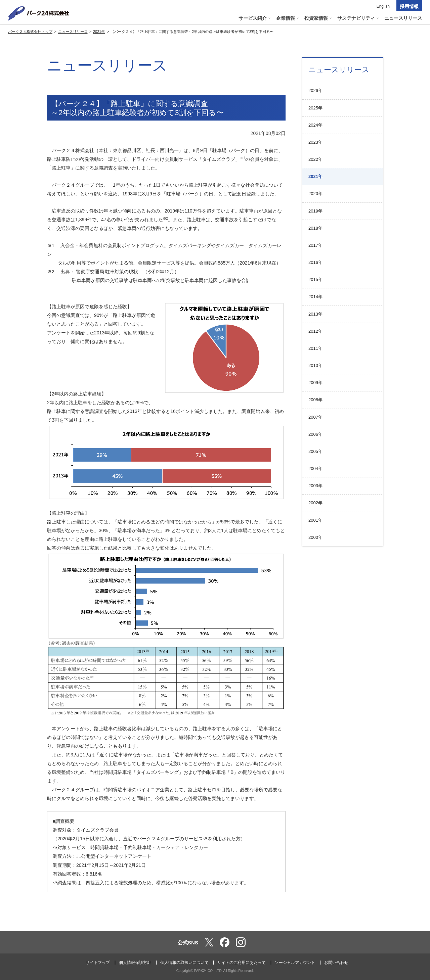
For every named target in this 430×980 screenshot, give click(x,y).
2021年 (315, 176)
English (383, 6)
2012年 (315, 331)
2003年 (315, 486)
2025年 (315, 108)
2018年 (315, 228)
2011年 (315, 348)
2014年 (315, 297)
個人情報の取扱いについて (184, 963)
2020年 (315, 194)
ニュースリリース (339, 70)
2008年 (315, 400)
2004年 (315, 469)
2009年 (315, 383)
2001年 (315, 520)
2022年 (315, 159)
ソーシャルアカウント (295, 963)
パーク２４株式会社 (39, 13)
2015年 (315, 279)
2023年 (315, 142)
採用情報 (409, 6)
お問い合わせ (336, 963)
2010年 (315, 365)
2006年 (315, 434)
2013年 (315, 314)
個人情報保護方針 (135, 963)
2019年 (315, 211)
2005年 (315, 451)
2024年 (315, 125)
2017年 (315, 245)
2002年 (315, 503)
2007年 (315, 417)
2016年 (315, 262)
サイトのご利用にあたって (242, 963)
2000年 (315, 537)
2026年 (315, 90)
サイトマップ (98, 963)
